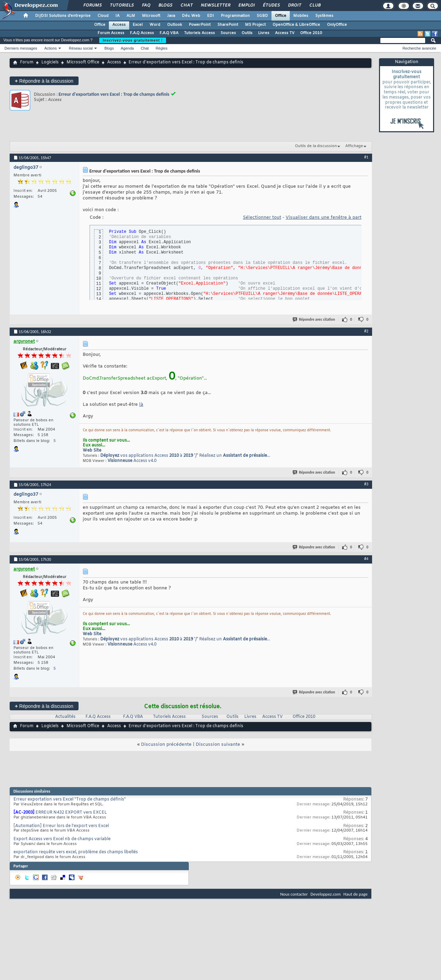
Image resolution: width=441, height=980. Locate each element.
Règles (162, 48)
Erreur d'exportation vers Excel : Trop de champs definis (114, 94)
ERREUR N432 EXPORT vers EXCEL (71, 813)
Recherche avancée (419, 48)
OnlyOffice (337, 25)
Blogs (165, 6)
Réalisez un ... (235, 456)
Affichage (354, 146)
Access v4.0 (132, 461)
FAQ (146, 6)
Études (271, 6)
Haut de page (356, 894)
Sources (228, 33)
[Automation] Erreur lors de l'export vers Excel (61, 826)
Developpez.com (326, 894)
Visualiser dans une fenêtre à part (324, 218)
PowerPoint (200, 25)
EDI (211, 16)
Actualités (65, 717)
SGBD (262, 16)
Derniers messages (21, 48)
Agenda (127, 48)
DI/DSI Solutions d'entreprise (63, 16)
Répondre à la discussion (44, 81)
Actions (51, 48)
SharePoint (228, 25)
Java (171, 16)
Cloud (103, 16)
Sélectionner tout (262, 218)
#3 (366, 484)
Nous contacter (294, 894)
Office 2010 (311, 33)
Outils (247, 33)
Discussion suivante (218, 745)
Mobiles (301, 16)
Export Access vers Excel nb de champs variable (62, 839)
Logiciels (50, 62)
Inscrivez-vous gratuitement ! (133, 40)
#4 (366, 559)
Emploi (246, 6)
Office (281, 16)
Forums (92, 6)
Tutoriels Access (199, 33)
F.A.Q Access (142, 33)
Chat (186, 6)
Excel (138, 25)
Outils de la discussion (316, 146)
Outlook (175, 25)
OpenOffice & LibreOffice (296, 25)
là (141, 405)
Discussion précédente (166, 745)
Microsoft (151, 16)
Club (315, 6)
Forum (27, 62)
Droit (294, 6)
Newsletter (215, 6)
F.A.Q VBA (169, 33)
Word (155, 25)
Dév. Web (191, 16)
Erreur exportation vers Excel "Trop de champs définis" (70, 800)
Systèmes (324, 16)
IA (117, 16)
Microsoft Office (83, 62)
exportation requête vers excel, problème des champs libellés (76, 852)
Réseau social (81, 48)
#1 (366, 157)
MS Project (255, 25)
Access (119, 25)
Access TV (285, 33)
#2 (366, 331)
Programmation (235, 16)
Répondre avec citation (314, 319)
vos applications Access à (147, 456)
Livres (264, 33)
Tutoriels (121, 6)
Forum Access (111, 33)
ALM (131, 16)
